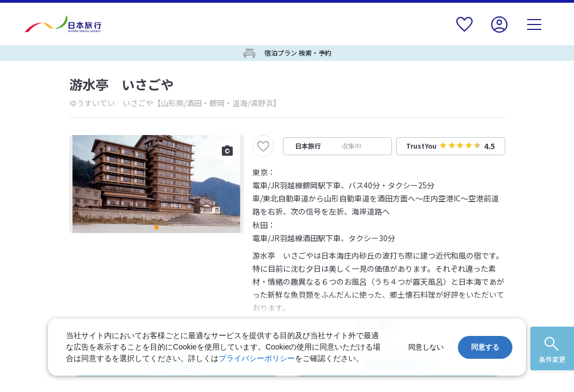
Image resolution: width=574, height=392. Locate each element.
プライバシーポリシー (257, 358)
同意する (485, 347)
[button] (156, 228)
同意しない (426, 347)
